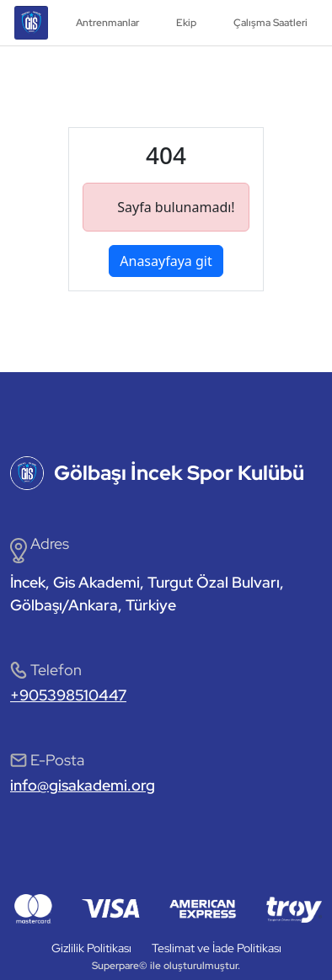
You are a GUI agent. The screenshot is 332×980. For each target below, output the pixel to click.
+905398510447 (68, 695)
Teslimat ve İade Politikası (217, 948)
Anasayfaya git (166, 261)
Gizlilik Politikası (91, 948)
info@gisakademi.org (83, 785)
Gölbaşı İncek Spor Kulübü (179, 473)
